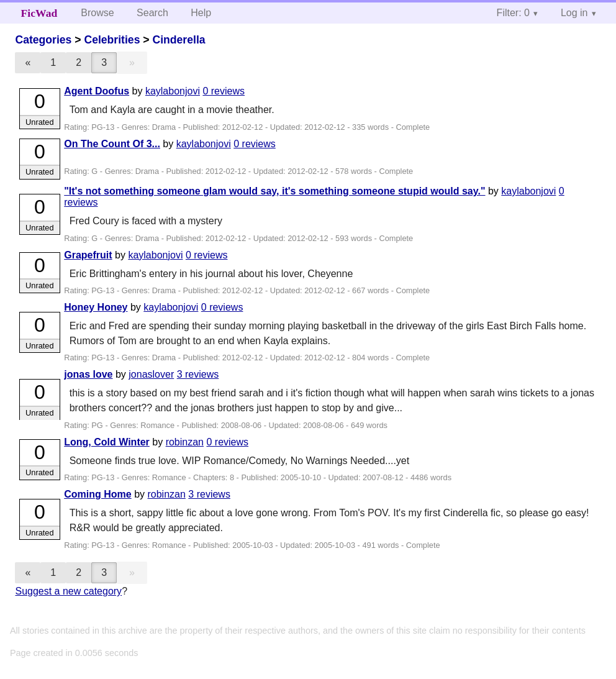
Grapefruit (88, 255)
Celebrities (112, 40)
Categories (43, 40)
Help (201, 13)
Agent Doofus (97, 91)
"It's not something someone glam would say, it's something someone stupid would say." (274, 191)
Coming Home (97, 494)
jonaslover (151, 374)
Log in (574, 13)
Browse (97, 13)
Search (152, 13)
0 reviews (224, 91)
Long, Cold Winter (107, 442)
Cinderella (179, 40)
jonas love (88, 374)
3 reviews (198, 374)
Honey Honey (96, 307)
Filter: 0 (513, 13)
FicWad (39, 13)
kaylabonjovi (173, 91)
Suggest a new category (68, 591)
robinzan (185, 442)
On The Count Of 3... (112, 144)
